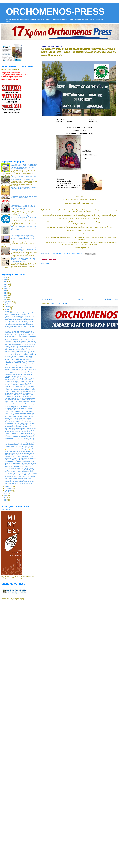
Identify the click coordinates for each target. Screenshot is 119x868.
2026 (5, 501)
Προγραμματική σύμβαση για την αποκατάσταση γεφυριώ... (21, 445)
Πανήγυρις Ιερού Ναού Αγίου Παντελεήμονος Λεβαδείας (20, 383)
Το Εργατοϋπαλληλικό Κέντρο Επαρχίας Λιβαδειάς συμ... (20, 430)
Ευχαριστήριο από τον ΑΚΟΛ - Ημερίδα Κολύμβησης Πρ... (20, 470)
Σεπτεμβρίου (9, 487)
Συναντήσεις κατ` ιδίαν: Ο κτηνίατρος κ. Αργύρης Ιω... (19, 408)
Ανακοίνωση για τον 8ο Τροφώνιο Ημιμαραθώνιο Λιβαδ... (20, 316)
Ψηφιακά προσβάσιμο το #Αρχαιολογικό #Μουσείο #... (19, 433)
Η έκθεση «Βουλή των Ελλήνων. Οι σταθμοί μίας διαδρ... (20, 398)
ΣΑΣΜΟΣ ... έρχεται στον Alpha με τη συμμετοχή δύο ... (19, 412)
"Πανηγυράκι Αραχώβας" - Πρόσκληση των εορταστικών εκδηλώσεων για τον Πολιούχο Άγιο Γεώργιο (24, 228)
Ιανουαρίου (8, 301)
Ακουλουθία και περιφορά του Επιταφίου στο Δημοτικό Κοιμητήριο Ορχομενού (24, 197)
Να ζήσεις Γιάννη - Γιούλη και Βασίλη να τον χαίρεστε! (19, 381)
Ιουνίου (7, 310)
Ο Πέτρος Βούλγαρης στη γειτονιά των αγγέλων (17, 432)
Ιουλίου (7, 311)
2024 (5, 497)
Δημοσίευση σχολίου (47, 264)
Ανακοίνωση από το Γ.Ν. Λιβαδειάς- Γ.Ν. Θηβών (17, 475)
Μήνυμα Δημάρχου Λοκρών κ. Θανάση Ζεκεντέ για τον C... (20, 400)
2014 (5, 287)
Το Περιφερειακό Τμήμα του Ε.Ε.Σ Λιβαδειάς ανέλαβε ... (19, 395)
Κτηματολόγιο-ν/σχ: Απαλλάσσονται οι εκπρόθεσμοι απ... (20, 346)
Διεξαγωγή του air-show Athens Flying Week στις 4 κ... (19, 456)
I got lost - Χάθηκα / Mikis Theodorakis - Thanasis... (18, 418)
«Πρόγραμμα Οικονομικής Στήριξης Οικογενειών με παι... (20, 339)
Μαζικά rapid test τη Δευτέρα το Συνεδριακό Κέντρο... (19, 368)
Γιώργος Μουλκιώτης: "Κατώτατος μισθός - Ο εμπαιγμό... (20, 420)
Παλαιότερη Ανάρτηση (110, 299)
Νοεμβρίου (8, 490)
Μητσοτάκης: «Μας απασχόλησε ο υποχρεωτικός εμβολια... (20, 428)
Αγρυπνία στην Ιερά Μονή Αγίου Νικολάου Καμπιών (18, 366)
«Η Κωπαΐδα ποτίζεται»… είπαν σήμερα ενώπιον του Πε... (20, 336)
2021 (5, 299)
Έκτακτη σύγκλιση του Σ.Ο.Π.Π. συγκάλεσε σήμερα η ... (20, 446)
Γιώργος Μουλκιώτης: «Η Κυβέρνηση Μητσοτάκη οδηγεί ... (20, 435)
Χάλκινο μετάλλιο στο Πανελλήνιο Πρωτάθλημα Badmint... (20, 401)
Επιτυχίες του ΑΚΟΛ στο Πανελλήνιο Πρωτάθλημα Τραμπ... (20, 391)
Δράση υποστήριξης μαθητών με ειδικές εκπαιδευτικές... (20, 321)
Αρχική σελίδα (78, 299)
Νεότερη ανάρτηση (47, 299)
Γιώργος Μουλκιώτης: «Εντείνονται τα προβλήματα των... (20, 438)
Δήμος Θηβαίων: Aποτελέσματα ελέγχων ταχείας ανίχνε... (20, 313)
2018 (5, 294)
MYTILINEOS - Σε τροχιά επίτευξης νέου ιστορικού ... (19, 421)
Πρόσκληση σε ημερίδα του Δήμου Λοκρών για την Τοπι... (20, 403)
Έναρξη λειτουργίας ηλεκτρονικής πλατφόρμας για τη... (19, 325)
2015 (5, 288)
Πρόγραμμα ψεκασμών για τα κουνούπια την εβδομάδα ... (20, 437)
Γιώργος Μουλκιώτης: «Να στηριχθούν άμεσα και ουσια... (20, 348)
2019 (5, 296)
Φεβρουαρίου (9, 303)
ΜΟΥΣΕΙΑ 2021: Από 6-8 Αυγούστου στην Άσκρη (18, 393)
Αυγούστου (8, 485)
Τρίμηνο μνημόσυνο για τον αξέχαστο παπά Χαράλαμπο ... (20, 453)
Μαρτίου (8, 304)
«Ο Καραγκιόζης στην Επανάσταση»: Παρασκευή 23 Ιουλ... (20, 334)
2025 (5, 499)
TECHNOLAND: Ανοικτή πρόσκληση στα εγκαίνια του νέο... (21, 455)
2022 (5, 494)
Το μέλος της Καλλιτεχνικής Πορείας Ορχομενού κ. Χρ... (19, 385)
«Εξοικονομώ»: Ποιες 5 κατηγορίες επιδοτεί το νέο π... (19, 467)
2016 (5, 290)
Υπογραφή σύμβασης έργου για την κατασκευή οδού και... (20, 338)
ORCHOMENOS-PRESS (55, 12)
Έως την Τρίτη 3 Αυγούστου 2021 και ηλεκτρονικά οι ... (19, 318)
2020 (5, 298)
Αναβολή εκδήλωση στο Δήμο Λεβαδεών (15, 315)
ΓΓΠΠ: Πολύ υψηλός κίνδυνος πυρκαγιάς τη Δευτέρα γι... (20, 378)
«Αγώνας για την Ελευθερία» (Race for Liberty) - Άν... (19, 331)
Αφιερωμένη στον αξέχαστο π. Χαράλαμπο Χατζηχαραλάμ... (21, 353)
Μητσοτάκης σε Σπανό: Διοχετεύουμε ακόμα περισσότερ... (20, 345)
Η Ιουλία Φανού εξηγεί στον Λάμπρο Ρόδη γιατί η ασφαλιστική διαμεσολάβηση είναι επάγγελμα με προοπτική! (23, 207)
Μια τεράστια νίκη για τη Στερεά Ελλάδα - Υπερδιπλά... (19, 465)
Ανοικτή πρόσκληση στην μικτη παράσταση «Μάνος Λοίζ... (20, 380)
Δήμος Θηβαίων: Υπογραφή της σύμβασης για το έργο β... (20, 410)
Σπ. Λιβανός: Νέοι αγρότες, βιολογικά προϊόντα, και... (19, 356)
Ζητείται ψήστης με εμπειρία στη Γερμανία (16, 427)
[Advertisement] (64, 280)
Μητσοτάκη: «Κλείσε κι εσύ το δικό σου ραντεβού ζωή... (19, 350)
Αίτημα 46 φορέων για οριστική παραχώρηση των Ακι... (19, 468)
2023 (5, 495)
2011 (5, 281)
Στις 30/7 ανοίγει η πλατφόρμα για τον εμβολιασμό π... (19, 413)
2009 (5, 277)
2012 (5, 283)
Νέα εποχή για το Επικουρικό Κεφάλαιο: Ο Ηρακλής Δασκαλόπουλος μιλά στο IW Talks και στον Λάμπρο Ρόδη (24, 249)
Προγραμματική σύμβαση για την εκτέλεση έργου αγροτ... (20, 406)
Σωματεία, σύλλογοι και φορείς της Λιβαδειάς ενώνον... (19, 375)
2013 (5, 285)
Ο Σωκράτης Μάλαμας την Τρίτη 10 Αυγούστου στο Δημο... (20, 460)
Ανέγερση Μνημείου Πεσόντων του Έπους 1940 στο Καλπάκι (21, 473)
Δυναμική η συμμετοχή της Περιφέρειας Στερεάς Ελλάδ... (20, 405)
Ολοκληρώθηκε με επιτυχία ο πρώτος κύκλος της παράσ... (20, 423)
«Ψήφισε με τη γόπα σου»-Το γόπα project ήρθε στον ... (20, 371)
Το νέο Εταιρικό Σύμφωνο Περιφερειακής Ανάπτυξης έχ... (20, 448)
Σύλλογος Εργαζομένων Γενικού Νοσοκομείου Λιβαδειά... (20, 472)
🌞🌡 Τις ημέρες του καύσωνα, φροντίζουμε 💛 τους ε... (20, 450)
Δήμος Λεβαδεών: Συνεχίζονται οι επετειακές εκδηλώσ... (20, 358)
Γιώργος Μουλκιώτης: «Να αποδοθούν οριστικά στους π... (20, 388)
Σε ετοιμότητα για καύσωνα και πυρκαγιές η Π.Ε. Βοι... (19, 417)
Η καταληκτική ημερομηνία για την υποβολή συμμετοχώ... (20, 361)
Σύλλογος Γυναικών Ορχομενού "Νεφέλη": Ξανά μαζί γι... (20, 351)
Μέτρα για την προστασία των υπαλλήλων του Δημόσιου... (20, 458)
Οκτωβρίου (8, 488)
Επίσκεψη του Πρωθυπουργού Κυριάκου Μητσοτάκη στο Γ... (21, 343)
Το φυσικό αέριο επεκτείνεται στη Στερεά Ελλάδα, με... (19, 396)
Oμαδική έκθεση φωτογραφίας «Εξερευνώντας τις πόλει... (20, 326)
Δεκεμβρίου (8, 492)
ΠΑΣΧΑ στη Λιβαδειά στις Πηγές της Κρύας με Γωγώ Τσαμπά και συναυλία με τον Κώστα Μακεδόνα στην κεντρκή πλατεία (24, 178)
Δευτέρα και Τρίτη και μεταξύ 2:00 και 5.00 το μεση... (19, 478)
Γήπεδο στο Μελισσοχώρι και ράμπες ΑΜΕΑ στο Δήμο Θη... (21, 369)
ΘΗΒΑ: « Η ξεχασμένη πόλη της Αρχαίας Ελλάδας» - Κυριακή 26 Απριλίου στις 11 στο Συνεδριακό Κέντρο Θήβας (24, 260)
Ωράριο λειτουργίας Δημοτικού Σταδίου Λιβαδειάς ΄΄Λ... (19, 451)
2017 (5, 292)
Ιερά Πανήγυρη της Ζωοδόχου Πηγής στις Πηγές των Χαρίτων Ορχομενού (23, 188)
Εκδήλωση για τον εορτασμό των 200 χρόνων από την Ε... (20, 386)
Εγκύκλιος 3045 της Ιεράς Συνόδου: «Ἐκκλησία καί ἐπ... (20, 373)
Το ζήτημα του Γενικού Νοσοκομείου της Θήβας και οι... (19, 320)
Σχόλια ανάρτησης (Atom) (58, 303)
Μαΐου (7, 308)
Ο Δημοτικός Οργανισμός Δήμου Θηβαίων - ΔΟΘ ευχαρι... (20, 477)
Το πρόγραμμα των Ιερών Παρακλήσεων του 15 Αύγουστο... (21, 480)
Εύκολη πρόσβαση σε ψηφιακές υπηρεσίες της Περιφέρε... (20, 443)
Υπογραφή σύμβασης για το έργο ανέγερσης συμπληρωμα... (21, 354)
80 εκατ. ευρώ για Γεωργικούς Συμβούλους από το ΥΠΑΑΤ (20, 463)
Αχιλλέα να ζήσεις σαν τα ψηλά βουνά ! (15, 376)
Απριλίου (8, 306)
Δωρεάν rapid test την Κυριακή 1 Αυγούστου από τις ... (19, 483)
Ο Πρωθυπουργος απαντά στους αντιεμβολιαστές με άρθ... (20, 360)
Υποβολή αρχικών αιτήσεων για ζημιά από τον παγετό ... (20, 482)
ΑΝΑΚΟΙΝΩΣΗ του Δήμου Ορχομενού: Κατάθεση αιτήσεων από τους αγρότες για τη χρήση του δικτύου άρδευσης (24, 217)
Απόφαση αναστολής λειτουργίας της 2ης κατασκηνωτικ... (20, 333)
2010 (5, 279)
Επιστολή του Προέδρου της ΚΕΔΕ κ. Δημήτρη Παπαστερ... (21, 323)
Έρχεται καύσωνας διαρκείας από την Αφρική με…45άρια (20, 390)
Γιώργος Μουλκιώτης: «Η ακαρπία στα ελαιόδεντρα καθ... (20, 462)
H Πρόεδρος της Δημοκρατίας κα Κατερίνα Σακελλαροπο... (20, 341)
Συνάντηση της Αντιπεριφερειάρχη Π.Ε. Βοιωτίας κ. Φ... (19, 425)
